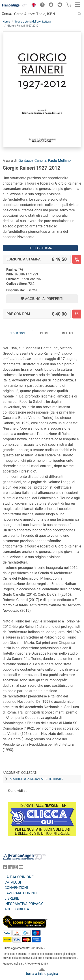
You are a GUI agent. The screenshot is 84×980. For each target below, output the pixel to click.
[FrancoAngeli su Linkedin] (10, 868)
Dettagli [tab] (68, 333)
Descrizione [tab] (18, 333)
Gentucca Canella (32, 161)
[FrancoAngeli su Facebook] (5, 868)
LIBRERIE (12, 898)
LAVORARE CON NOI (21, 893)
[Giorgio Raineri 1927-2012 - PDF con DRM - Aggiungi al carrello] (77, 314)
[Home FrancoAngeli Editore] (15, 5)
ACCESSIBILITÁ (17, 909)
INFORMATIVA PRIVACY (24, 904)
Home (6, 22)
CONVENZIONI (16, 888)
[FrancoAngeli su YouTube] (21, 868)
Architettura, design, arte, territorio (37, 779)
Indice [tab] (44, 333)
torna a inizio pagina (42, 974)
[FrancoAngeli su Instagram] (16, 868)
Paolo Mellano (59, 161)
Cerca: (7, 14)
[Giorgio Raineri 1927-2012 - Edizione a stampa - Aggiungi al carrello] (77, 259)
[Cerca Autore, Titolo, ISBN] (44, 14)
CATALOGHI (14, 882)
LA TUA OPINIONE (19, 877)
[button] (32, 5)
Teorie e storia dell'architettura (33, 22)
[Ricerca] (80, 14)
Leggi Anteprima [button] (40, 248)
